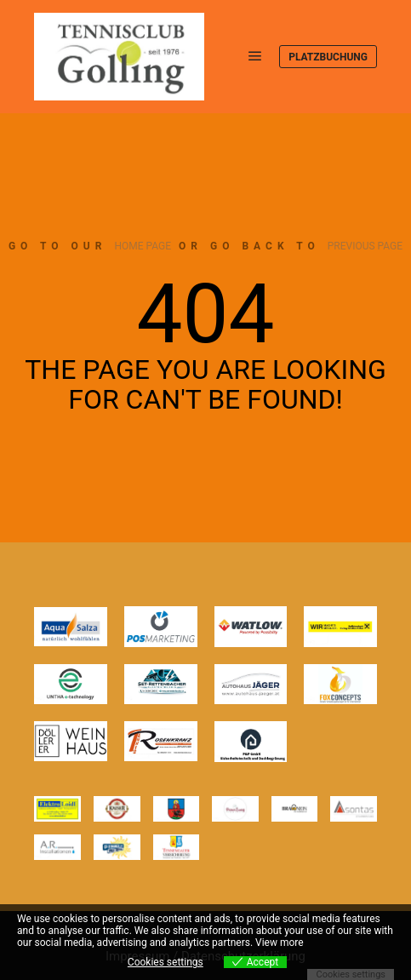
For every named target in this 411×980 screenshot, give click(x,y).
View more (280, 943)
